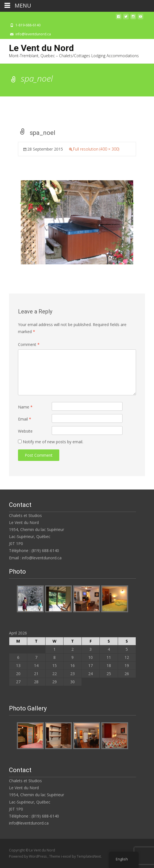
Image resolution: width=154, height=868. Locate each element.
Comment (29, 344)
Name (25, 407)
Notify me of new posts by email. (53, 442)
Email (25, 419)
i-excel (66, 856)
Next (127, 203)
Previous (31, 203)
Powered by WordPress (28, 856)
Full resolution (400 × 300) (96, 149)
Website (25, 431)
